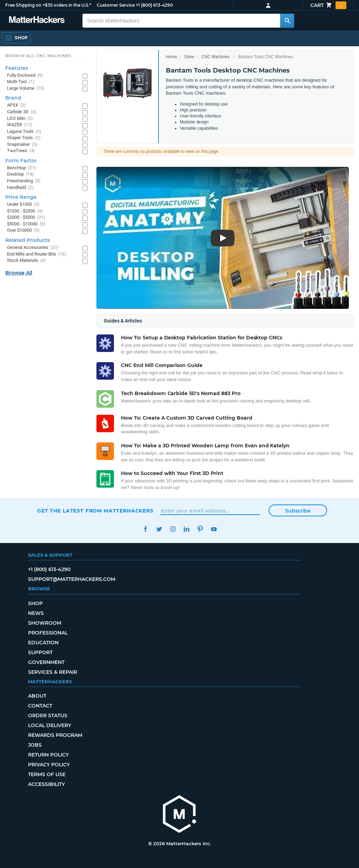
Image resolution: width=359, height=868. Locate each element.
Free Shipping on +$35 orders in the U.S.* (48, 5)
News (36, 613)
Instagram (173, 529)
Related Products (28, 240)
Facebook (145, 529)
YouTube (214, 529)
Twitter (159, 529)
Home (171, 57)
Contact (40, 706)
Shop (35, 603)
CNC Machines (215, 57)
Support (40, 652)
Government (46, 662)
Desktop (21, 174)
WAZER (20, 125)
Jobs (35, 745)
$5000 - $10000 (26, 224)
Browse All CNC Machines (38, 56)
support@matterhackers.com (72, 579)
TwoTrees (21, 151)
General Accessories (33, 248)
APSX (16, 105)
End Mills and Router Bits (37, 254)
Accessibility (46, 784)
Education (43, 643)
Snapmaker (22, 145)
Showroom (45, 623)
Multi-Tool (21, 82)
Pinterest (200, 529)
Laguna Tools (24, 132)
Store (189, 57)
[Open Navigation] (16, 38)
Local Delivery (50, 725)
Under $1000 (23, 205)
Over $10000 (23, 230)
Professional (48, 633)
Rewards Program (55, 735)
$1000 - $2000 (25, 211)
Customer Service (116, 5)
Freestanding (24, 181)
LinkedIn (186, 529)
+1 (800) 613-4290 (154, 5)
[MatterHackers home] (179, 815)
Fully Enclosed (25, 76)
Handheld (20, 188)
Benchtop (22, 168)
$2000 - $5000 (26, 218)
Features (17, 68)
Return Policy (48, 755)
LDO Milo (20, 119)
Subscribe (298, 511)
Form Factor (21, 161)
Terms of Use (47, 774)
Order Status (48, 716)
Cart (328, 5)
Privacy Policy (49, 765)
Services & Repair (53, 672)
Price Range (21, 197)
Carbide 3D (22, 112)
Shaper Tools (24, 138)
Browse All (19, 273)
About (37, 696)
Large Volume (26, 89)
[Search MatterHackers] (287, 21)
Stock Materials (26, 261)
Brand (13, 98)
